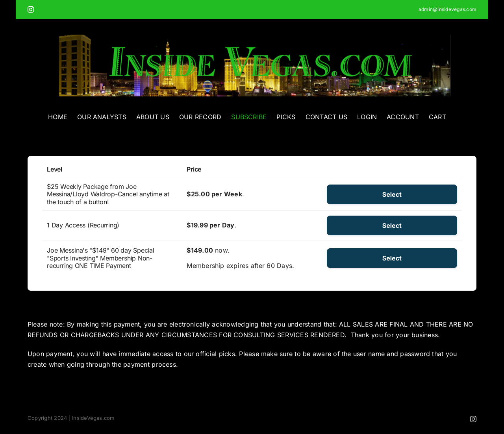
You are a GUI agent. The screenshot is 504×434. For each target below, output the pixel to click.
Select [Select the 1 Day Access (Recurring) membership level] (392, 225)
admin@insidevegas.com (447, 9)
